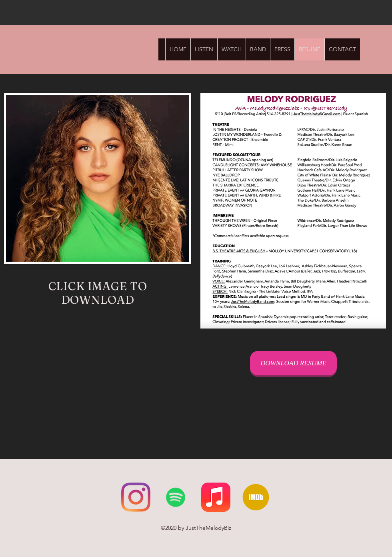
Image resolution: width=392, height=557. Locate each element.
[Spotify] (176, 497)
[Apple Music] (216, 497)
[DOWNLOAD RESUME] (293, 363)
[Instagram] (136, 497)
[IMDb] (256, 497)
